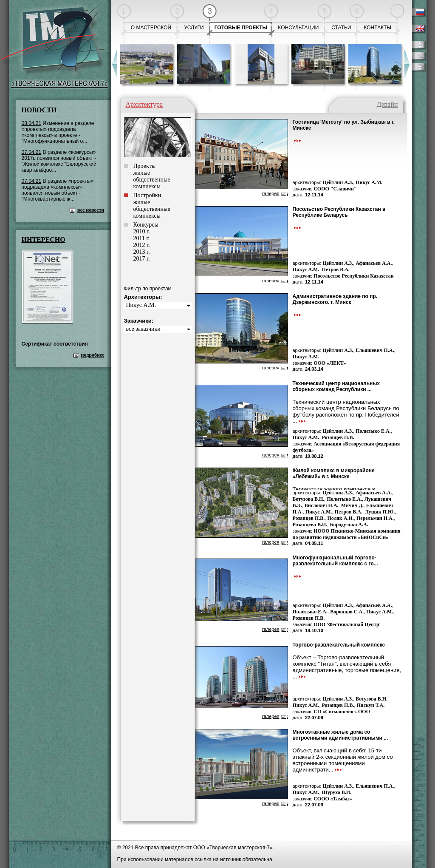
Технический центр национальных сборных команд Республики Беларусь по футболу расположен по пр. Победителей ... (346, 411)
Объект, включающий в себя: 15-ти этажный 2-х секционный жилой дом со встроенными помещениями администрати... (343, 760)
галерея (271, 193)
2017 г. (142, 259)
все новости (91, 210)
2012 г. (142, 245)
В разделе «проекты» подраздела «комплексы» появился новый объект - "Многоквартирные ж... (58, 190)
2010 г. (142, 231)
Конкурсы (146, 225)
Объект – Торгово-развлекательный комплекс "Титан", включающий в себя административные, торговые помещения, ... (347, 667)
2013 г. (142, 252)
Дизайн (387, 104)
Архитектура (144, 104)
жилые (142, 173)
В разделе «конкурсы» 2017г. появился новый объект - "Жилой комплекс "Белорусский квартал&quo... (59, 161)
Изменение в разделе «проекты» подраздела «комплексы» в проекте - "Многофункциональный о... (58, 132)
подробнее (93, 355)
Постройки (147, 195)
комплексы (147, 186)
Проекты (145, 166)
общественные (152, 180)
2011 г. (142, 238)
